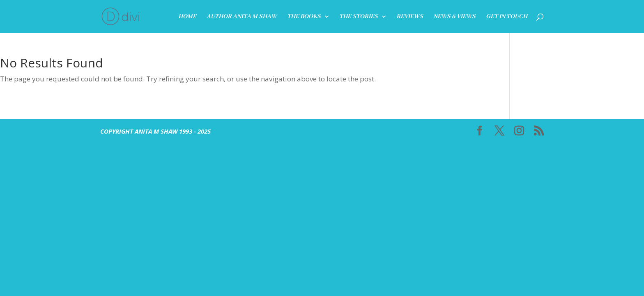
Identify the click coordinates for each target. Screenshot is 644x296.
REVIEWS (410, 17)
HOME (187, 17)
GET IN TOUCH (507, 17)
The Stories (359, 17)
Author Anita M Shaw (242, 17)
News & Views (454, 17)
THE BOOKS (304, 17)
